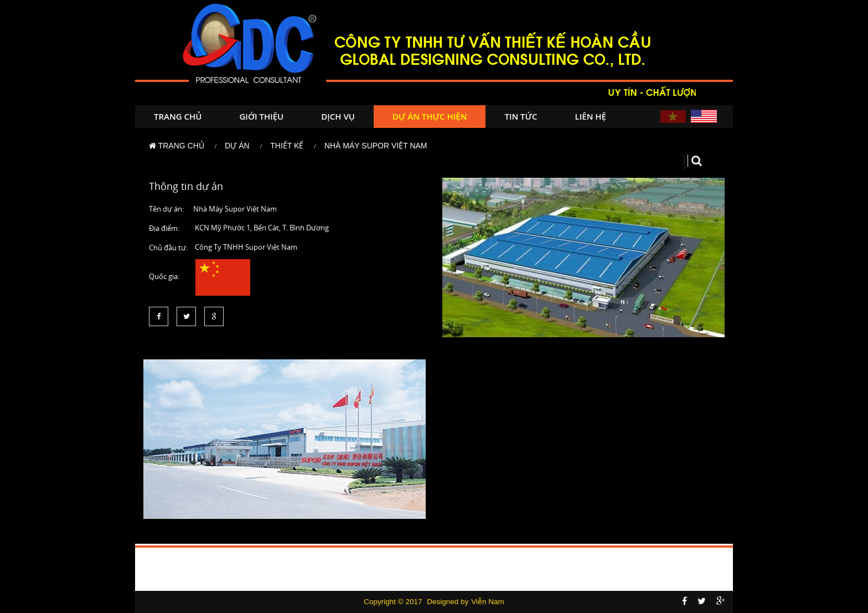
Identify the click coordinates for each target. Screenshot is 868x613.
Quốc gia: (164, 276)
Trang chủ (178, 116)
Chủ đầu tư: (168, 248)
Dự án (237, 146)
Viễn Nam (488, 602)
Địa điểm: (164, 228)
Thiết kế (287, 146)
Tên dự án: (166, 209)
